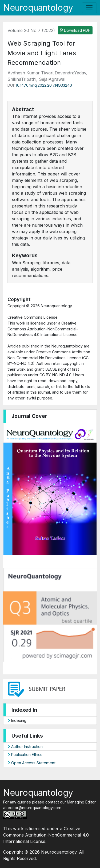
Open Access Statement (32, 763)
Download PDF (75, 30)
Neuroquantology (38, 8)
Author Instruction (25, 747)
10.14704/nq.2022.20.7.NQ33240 (44, 85)
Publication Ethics (25, 755)
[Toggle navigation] (89, 8)
